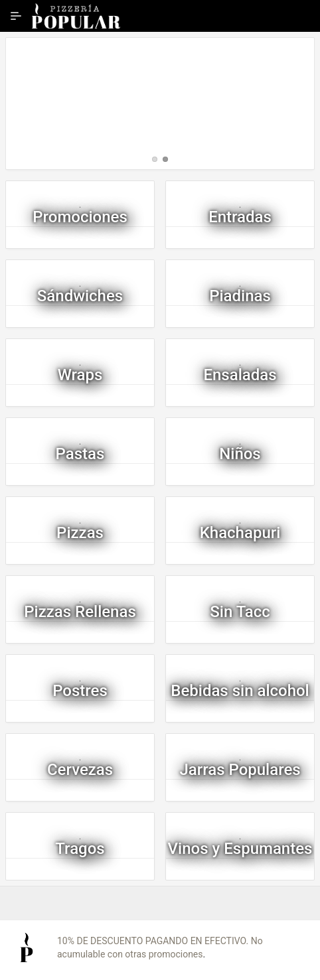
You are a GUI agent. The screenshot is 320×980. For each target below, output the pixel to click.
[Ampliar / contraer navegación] (16, 16)
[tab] (155, 159)
